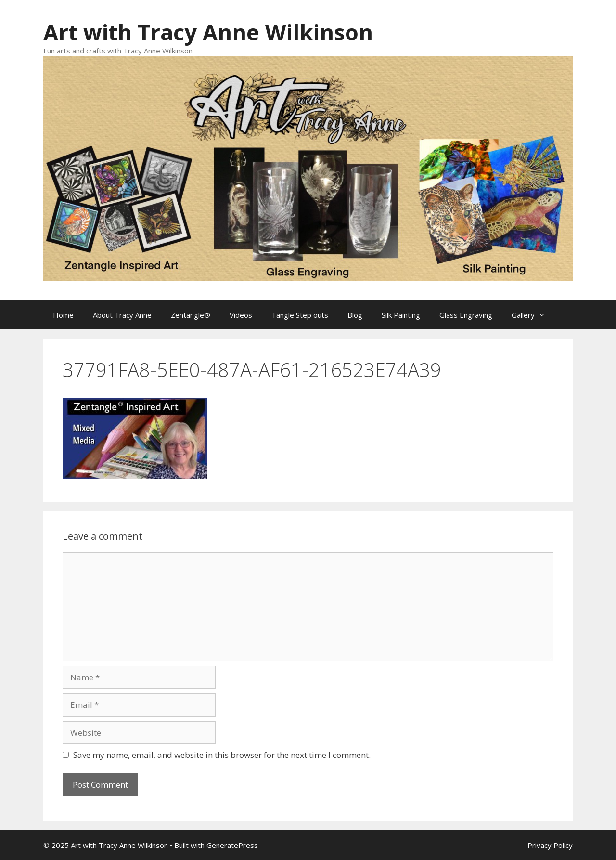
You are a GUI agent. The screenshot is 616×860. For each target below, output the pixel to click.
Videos (241, 315)
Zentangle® (191, 315)
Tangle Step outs (300, 315)
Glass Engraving (466, 315)
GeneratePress (232, 845)
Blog (355, 315)
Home (63, 315)
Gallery (533, 315)
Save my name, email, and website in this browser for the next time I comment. (222, 755)
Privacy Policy (550, 845)
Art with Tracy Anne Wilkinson (208, 32)
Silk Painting (401, 315)
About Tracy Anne (122, 315)
